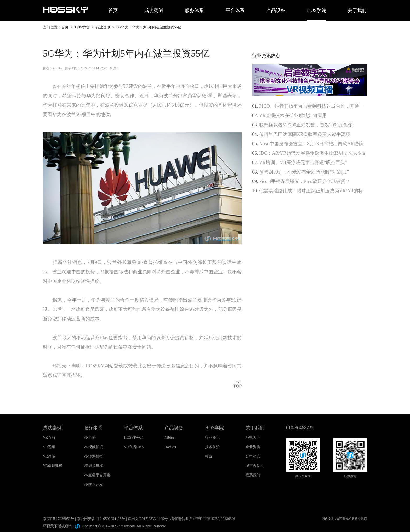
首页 (113, 10)
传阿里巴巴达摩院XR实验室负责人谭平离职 (305, 134)
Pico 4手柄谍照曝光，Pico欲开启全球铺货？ (305, 181)
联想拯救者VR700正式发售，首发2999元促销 (306, 125)
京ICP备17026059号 (59, 519)
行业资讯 (103, 27)
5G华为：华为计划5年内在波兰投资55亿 (149, 27)
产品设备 (276, 10)
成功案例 (153, 10)
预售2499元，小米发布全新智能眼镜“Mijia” (304, 172)
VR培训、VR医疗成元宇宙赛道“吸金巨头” (303, 163)
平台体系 (235, 10)
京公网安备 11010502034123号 (101, 519)
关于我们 (357, 10)
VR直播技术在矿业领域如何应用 (293, 115)
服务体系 (194, 10)
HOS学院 (317, 10)
